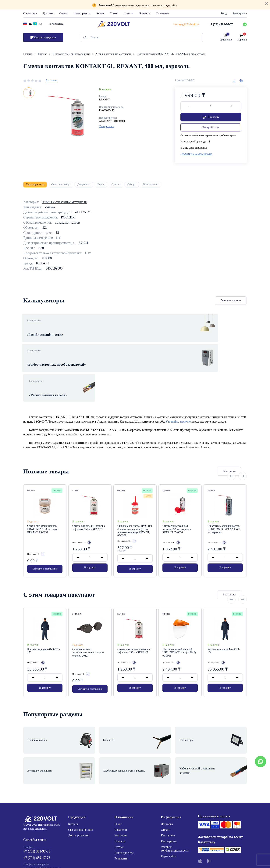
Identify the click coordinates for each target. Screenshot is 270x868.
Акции (100, 13)
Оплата (64, 13)
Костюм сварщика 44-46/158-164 (224, 608)
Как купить (168, 779)
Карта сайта (169, 800)
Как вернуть (169, 784)
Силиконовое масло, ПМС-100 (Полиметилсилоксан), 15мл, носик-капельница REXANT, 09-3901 (135, 488)
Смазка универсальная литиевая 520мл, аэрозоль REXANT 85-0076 (177, 486)
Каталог (43, 54)
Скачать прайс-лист (81, 773)
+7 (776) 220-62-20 (37, 817)
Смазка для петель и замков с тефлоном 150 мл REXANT (89, 485)
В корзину (90, 526)
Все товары (208, 428)
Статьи (114, 13)
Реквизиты (121, 802)
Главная (28, 54)
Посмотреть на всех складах (196, 154)
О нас (118, 767)
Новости (128, 13)
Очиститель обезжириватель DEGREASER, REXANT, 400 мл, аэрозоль (224, 486)
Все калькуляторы (231, 303)
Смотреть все (107, 126)
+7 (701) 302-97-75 (37, 797)
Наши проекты (82, 13)
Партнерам (163, 13)
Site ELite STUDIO (158, 859)
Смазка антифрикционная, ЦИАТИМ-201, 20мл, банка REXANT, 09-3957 (43, 486)
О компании (30, 13)
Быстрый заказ (211, 128)
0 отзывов (52, 80)
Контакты (145, 13)
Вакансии (121, 773)
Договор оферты (79, 779)
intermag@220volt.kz (37, 829)
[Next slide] (243, 428)
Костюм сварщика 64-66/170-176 (44, 608)
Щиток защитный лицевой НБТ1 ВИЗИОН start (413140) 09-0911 (179, 609)
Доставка (48, 13)
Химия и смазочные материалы (114, 54)
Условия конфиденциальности (175, 792)
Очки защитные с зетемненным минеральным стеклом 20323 (88, 609)
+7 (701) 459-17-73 (37, 803)
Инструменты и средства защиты (72, 54)
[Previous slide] (231, 428)
